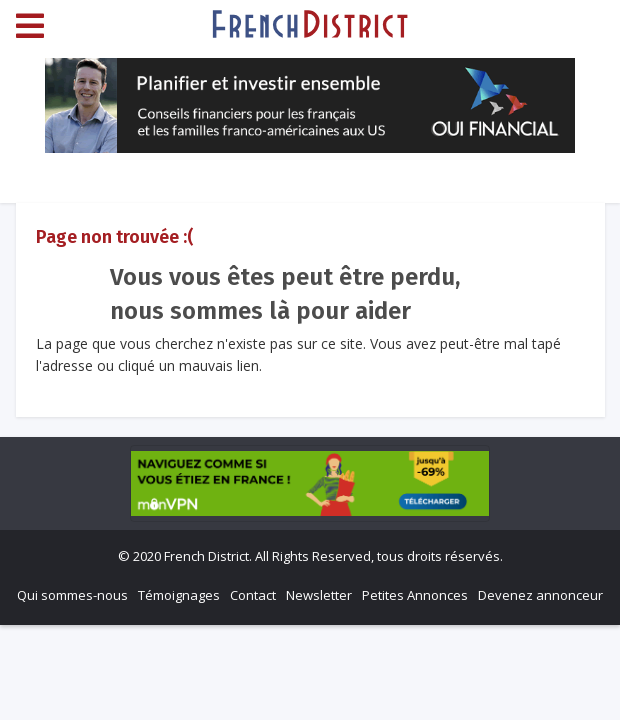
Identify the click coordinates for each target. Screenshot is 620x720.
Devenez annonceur (540, 595)
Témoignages (179, 595)
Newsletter (319, 595)
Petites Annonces (415, 595)
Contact (253, 595)
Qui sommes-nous (72, 595)
